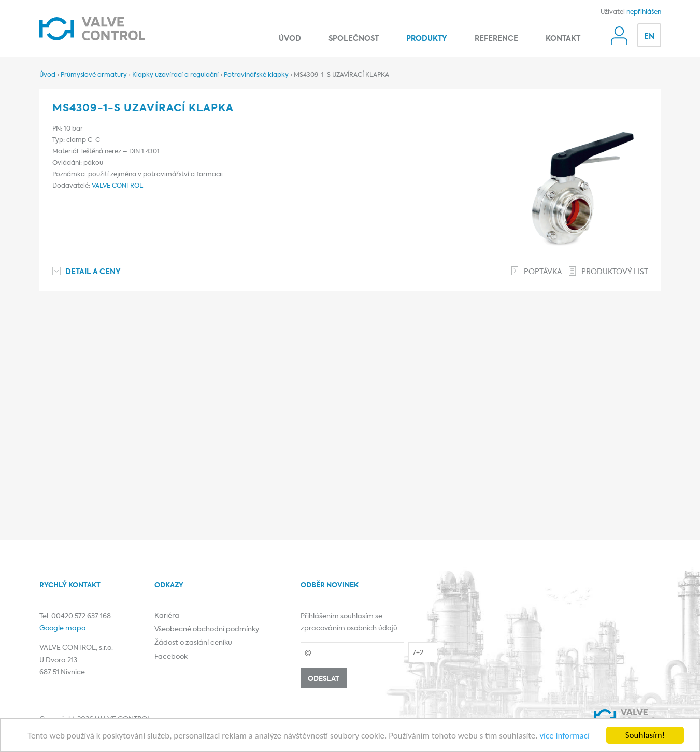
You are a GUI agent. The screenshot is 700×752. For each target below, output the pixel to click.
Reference (496, 39)
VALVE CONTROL (117, 186)
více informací (564, 736)
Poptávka (543, 272)
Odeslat (324, 679)
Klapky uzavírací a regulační (175, 75)
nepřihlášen (644, 12)
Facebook (171, 657)
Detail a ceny (93, 272)
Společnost (354, 39)
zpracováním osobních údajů (349, 628)
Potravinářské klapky (256, 75)
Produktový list (615, 272)
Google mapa (63, 628)
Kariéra (167, 616)
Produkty (427, 39)
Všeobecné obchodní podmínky (207, 629)
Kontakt (563, 39)
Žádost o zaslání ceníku (193, 643)
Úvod (290, 39)
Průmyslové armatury (94, 75)
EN (649, 37)
